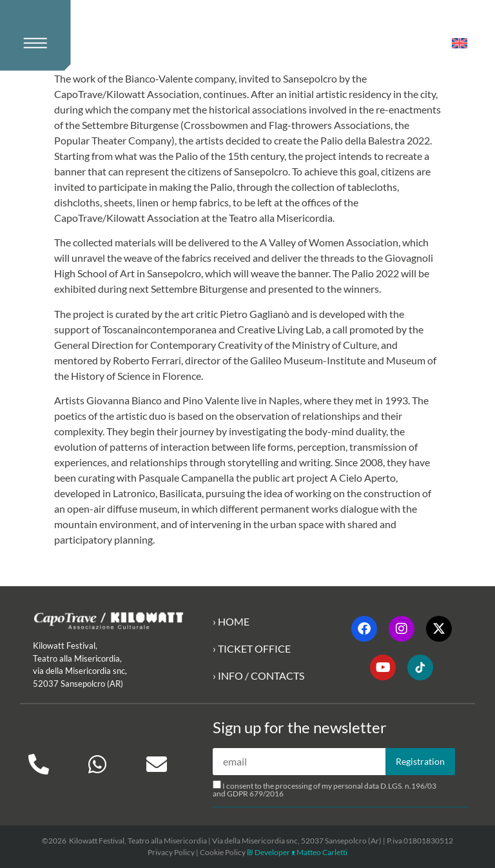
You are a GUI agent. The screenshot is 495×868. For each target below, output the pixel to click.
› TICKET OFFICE (252, 648)
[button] (41, 35)
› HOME (231, 621)
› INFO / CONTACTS (258, 676)
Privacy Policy (171, 852)
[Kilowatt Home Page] (146, 46)
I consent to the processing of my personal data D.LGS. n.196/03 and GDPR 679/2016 (325, 790)
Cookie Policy (223, 852)
